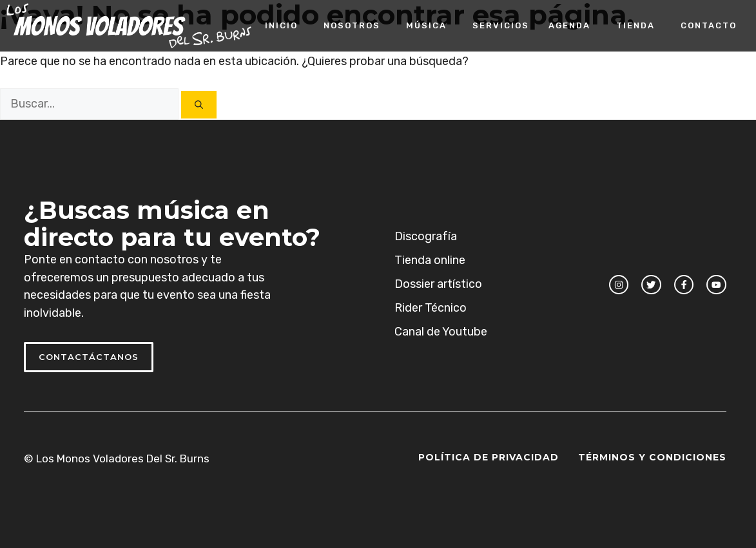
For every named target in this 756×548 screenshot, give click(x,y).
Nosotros (352, 25)
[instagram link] (619, 285)
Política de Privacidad (489, 457)
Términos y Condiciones (652, 457)
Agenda (569, 25)
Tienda (635, 25)
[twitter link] (651, 285)
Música (426, 25)
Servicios (501, 25)
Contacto (709, 25)
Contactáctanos (89, 357)
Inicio (281, 25)
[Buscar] (199, 105)
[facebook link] (684, 285)
